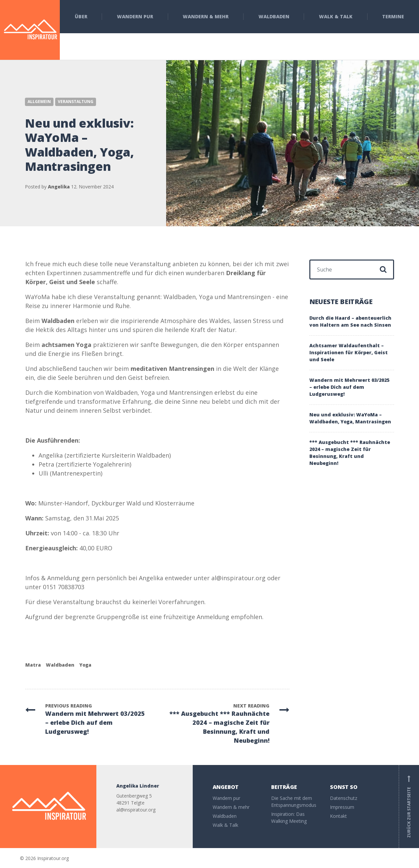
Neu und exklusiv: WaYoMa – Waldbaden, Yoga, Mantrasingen (350, 418)
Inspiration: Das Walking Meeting (289, 817)
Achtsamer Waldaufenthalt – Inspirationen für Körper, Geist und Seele (349, 352)
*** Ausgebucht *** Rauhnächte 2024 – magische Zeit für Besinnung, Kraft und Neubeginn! (350, 453)
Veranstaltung (76, 102)
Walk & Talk (336, 16)
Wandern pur (135, 16)
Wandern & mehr (206, 16)
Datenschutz (344, 798)
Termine (393, 16)
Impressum (342, 807)
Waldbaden (274, 16)
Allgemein (39, 102)
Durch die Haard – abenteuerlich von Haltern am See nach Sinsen (350, 321)
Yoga (85, 665)
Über (81, 16)
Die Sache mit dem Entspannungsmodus (294, 802)
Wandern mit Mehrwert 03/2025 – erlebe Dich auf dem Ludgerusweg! (349, 387)
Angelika (59, 187)
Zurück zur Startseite (409, 807)
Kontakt (338, 816)
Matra (33, 665)
